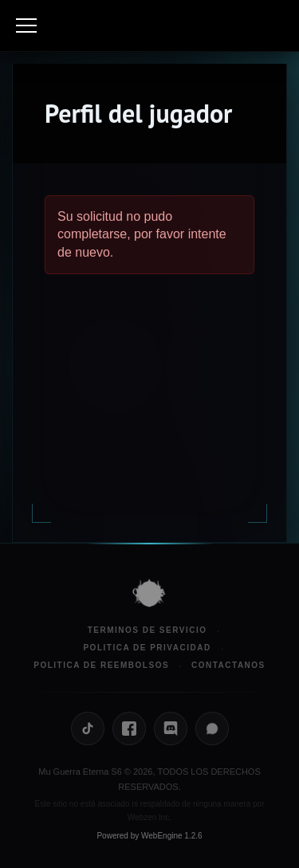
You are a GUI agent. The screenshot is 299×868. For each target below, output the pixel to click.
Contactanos (228, 665)
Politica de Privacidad (147, 648)
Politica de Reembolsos (101, 665)
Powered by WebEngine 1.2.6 (149, 836)
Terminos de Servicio (148, 630)
